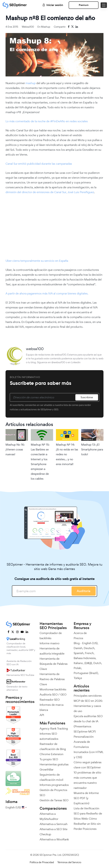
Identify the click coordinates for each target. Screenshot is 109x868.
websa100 (28, 27)
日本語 (88, 663)
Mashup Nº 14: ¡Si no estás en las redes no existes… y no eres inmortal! (67, 454)
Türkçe (78, 678)
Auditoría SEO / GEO (53, 695)
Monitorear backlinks (53, 689)
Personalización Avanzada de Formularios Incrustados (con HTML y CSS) (88, 747)
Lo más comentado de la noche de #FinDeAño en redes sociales (47, 121)
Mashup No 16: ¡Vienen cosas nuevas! (15, 449)
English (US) (90, 643)
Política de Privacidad (42, 862)
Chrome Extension (51, 754)
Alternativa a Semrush (54, 824)
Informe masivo (50, 643)
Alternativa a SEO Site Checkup (54, 832)
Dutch (97, 663)
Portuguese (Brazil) (86, 673)
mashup (31, 83)
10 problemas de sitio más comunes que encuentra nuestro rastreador (87, 780)
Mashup (46, 27)
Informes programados (54, 785)
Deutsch (89, 648)
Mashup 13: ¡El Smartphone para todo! (92, 449)
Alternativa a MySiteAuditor (49, 816)
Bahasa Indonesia (85, 658)
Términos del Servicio (69, 862)
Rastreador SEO (50, 700)
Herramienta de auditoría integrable (52, 651)
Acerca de (80, 633)
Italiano (78, 663)
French (89, 653)
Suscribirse (87, 397)
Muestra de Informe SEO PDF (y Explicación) (86, 798)
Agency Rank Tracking (54, 729)
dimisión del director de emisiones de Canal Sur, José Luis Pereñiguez (50, 192)
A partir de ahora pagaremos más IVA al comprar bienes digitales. (47, 293)
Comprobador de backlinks (51, 636)
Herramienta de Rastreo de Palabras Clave (52, 679)
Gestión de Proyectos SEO (53, 793)
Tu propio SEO (49, 759)
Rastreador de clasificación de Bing (53, 746)
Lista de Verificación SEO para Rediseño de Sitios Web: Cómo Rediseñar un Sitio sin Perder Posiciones (88, 819)
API (42, 715)
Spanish (79, 653)
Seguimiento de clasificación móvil (51, 777)
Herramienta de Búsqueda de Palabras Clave (54, 664)
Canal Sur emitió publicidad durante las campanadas (39, 164)
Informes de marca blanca (52, 707)
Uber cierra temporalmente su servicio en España (37, 261)
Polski (77, 668)
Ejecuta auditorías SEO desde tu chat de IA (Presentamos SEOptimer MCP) (88, 724)
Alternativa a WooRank (54, 839)
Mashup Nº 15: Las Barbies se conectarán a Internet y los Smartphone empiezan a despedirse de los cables (40, 462)
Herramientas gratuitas (54, 764)
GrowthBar (47, 770)
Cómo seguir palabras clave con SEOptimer (88, 765)
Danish (78, 648)
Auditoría (84, 591)
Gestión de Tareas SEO (54, 800)
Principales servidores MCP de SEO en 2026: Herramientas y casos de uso (88, 703)
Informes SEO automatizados (49, 736)
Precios (78, 638)
